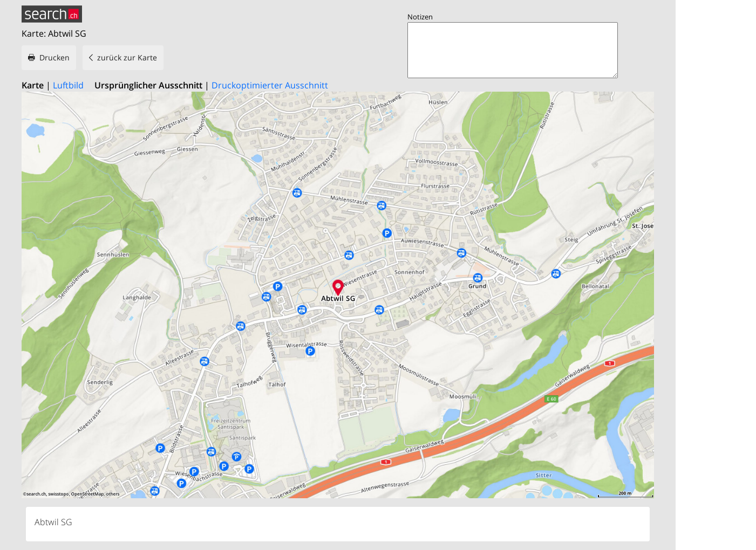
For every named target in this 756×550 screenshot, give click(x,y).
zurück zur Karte (127, 57)
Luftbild (68, 85)
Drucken (55, 57)
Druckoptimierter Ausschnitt (270, 85)
